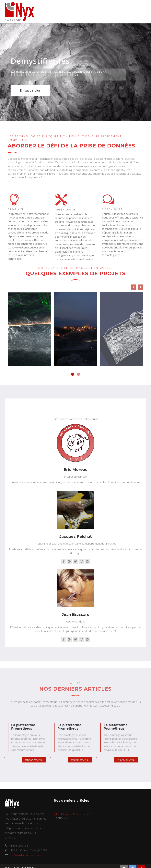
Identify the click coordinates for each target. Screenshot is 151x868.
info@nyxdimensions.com (24, 855)
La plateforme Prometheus (72, 814)
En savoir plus (30, 90)
